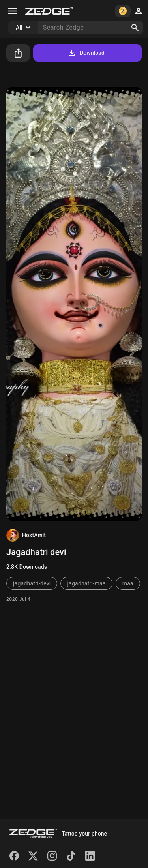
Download (86, 53)
